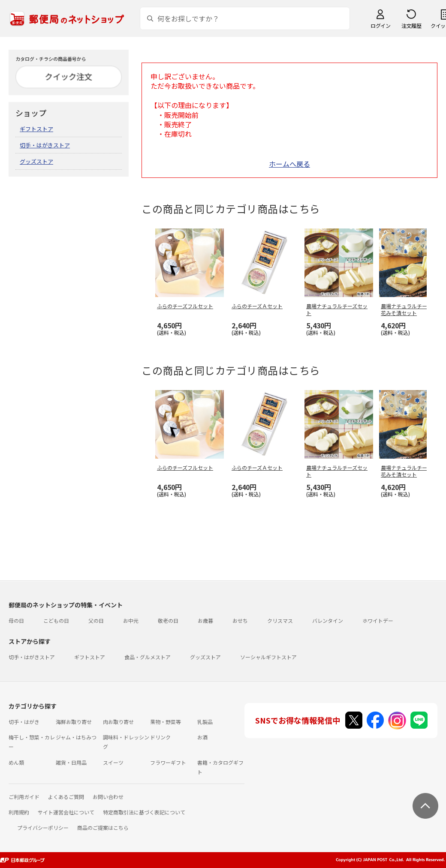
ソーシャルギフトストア (268, 657)
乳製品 (205, 722)
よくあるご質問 (66, 797)
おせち (240, 620)
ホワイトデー (378, 620)
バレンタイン (328, 620)
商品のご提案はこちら (103, 827)
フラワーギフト (168, 762)
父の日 (96, 620)
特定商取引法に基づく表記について (144, 812)
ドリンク (160, 737)
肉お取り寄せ (118, 722)
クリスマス (280, 620)
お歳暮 (205, 620)
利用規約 (19, 812)
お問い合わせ (108, 797)
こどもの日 (56, 620)
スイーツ (113, 762)
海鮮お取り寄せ (74, 722)
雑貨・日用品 (71, 762)
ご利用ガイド (24, 797)
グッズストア (36, 161)
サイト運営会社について (66, 812)
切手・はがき (24, 722)
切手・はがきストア (45, 145)
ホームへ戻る (289, 164)
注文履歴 (411, 26)
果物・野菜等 (166, 722)
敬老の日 (168, 620)
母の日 (16, 620)
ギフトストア (36, 129)
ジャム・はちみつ (76, 737)
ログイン (380, 26)
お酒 (202, 737)
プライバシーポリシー (43, 827)
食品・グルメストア (148, 657)
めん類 (16, 762)
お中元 (131, 620)
